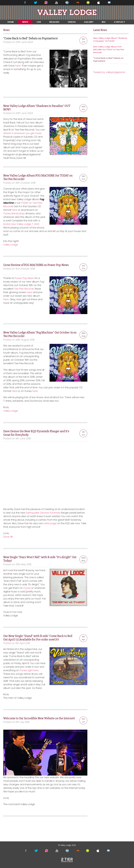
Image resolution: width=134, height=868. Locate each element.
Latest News (100, 30)
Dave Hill (8, 537)
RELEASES (54, 22)
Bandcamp (18, 213)
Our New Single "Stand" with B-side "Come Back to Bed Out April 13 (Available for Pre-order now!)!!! (38, 638)
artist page (50, 523)
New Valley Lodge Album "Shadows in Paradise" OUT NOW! (37, 108)
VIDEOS (72, 22)
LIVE (39, 22)
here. (18, 66)
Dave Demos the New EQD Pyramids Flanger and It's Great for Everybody (36, 433)
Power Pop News (24, 278)
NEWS (25, 22)
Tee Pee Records (24, 289)
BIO (104, 22)
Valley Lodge (11, 245)
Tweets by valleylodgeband (109, 72)
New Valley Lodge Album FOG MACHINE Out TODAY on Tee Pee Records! (38, 177)
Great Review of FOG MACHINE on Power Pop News (36, 265)
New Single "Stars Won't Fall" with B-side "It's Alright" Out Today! (40, 559)
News (6, 30)
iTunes (7, 213)
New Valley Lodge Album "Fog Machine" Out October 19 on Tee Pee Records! (40, 334)
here (14, 210)
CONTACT (119, 22)
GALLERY (89, 22)
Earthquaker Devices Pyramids (43, 513)
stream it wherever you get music (23, 133)
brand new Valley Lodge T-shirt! (21, 224)
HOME (11, 22)
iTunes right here (29, 670)
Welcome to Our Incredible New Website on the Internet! (39, 718)
